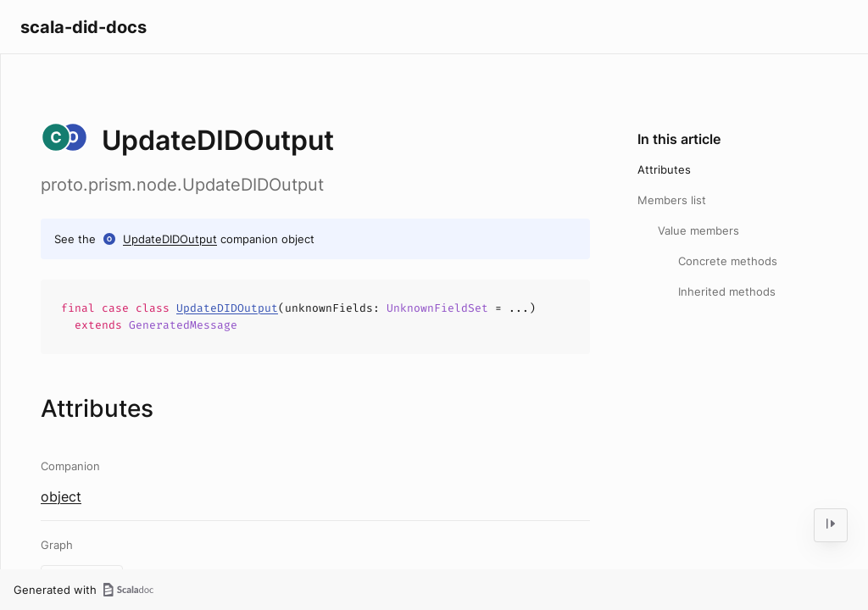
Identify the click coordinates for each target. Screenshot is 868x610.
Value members (698, 230)
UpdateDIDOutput (170, 239)
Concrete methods (728, 261)
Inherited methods (727, 291)
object (61, 496)
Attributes (664, 169)
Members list (672, 200)
